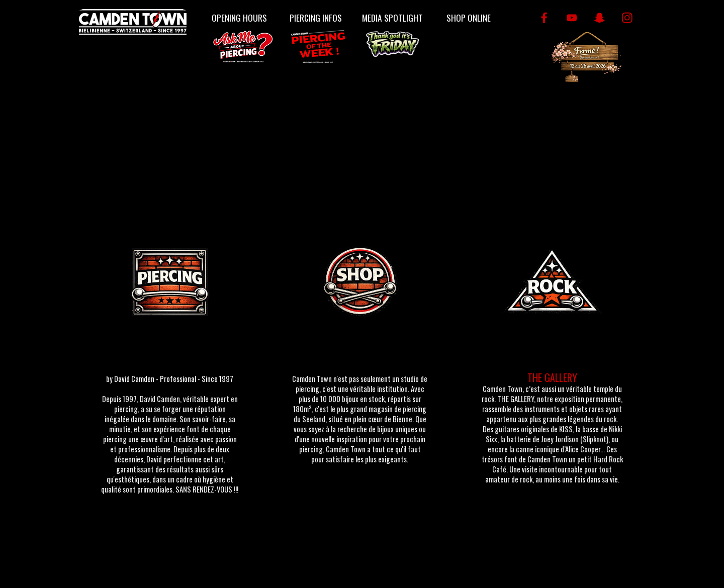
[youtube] (572, 18)
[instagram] (627, 18)
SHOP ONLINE (469, 18)
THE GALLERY (552, 377)
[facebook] (544, 18)
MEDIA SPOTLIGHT (392, 18)
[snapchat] (600, 18)
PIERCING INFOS (316, 18)
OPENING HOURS (239, 18)
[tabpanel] (170, 438)
